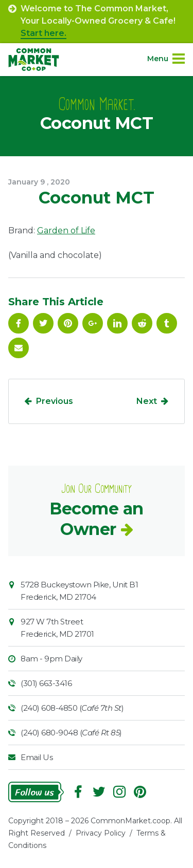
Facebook (19, 323)
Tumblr (167, 323)
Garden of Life (66, 230)
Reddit (142, 323)
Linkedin (117, 323)
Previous (55, 401)
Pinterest (68, 323)
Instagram (119, 792)
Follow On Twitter (43, 323)
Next (147, 401)
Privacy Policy (101, 833)
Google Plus (93, 323)
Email (19, 348)
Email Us (37, 757)
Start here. (43, 33)
